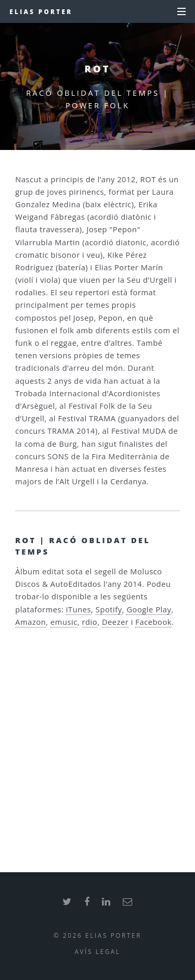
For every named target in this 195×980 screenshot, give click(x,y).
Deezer (115, 622)
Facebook (153, 622)
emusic (64, 622)
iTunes (79, 609)
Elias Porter (41, 11)
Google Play (149, 609)
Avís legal (97, 951)
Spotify (109, 609)
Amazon (30, 622)
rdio (90, 622)
